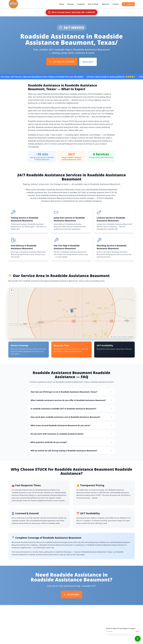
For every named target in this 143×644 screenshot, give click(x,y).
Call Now (128, 4)
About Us (106, 4)
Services (70, 4)
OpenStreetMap (123, 338)
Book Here (88, 62)
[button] (72, 312)
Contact (116, 4)
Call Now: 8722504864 (62, 62)
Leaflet (113, 338)
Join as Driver (93, 4)
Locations (81, 4)
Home (61, 4)
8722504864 (52, 144)
